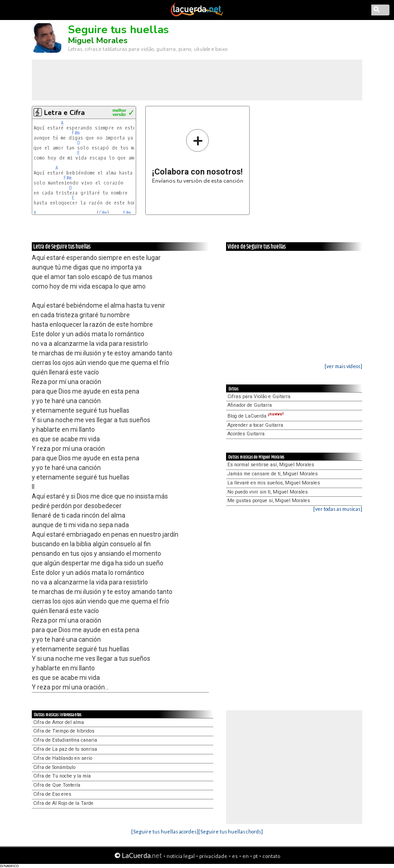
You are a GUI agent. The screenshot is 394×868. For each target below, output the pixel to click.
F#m (76, 133)
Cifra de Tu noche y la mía (62, 776)
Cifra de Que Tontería (57, 785)
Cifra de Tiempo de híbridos (64, 731)
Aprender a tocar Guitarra (255, 425)
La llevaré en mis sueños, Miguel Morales (274, 483)
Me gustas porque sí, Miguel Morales (269, 501)
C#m (103, 213)
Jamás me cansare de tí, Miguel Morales (273, 474)
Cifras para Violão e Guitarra (259, 397)
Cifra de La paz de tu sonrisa (65, 749)
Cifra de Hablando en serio (63, 758)
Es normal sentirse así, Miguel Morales (271, 465)
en (246, 856)
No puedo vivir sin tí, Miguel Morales (268, 492)
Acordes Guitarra (246, 434)
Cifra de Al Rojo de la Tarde (63, 803)
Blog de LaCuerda (256, 416)
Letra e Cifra (64, 113)
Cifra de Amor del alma (59, 722)
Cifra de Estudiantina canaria (65, 740)
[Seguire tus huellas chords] (231, 831)
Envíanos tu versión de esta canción (198, 156)
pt (256, 856)
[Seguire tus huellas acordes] (165, 831)
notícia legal (181, 856)
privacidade (213, 856)
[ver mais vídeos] (343, 366)
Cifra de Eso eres (52, 794)
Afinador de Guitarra (250, 405)
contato (271, 856)
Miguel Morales (98, 40)
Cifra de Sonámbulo (54, 767)
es (235, 856)
